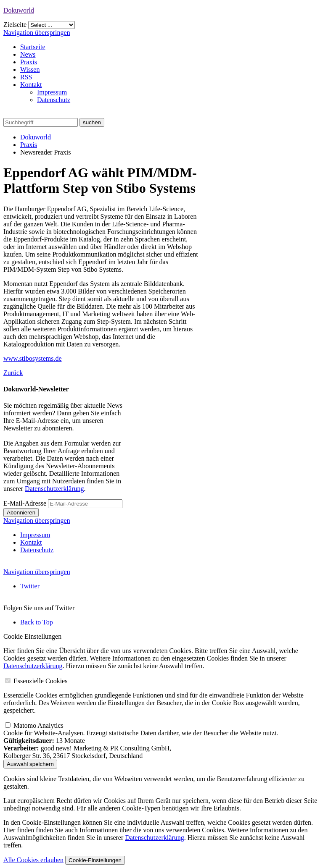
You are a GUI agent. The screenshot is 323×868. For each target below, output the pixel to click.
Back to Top (37, 622)
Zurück (13, 373)
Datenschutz (54, 100)
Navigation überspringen (37, 33)
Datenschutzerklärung (54, 489)
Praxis (29, 62)
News (28, 54)
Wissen (30, 69)
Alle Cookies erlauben (33, 860)
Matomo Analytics (38, 725)
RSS (26, 77)
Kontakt (31, 85)
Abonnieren (21, 513)
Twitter (30, 586)
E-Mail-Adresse (25, 503)
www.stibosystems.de (33, 358)
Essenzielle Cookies (40, 681)
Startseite (33, 47)
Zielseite (15, 25)
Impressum (52, 92)
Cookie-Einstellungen (95, 860)
